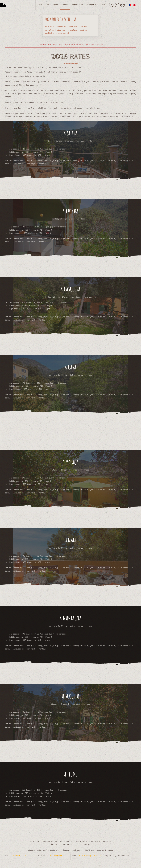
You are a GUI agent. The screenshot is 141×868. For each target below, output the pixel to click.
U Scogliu (70, 696)
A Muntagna (71, 618)
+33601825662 (57, 855)
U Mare (70, 540)
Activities (77, 5)
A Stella (71, 133)
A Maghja (71, 462)
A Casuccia (70, 289)
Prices (65, 5)
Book (103, 5)
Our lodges (53, 5)
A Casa (71, 367)
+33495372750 (19, 855)
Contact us (92, 5)
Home (41, 5)
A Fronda (70, 211)
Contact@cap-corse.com (91, 855)
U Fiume (70, 774)
